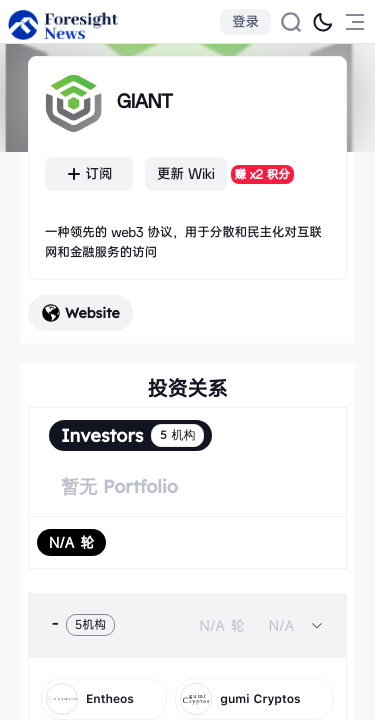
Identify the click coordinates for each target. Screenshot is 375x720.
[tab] (187, 625)
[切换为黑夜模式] (323, 22)
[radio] (71, 542)
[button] (187, 625)
